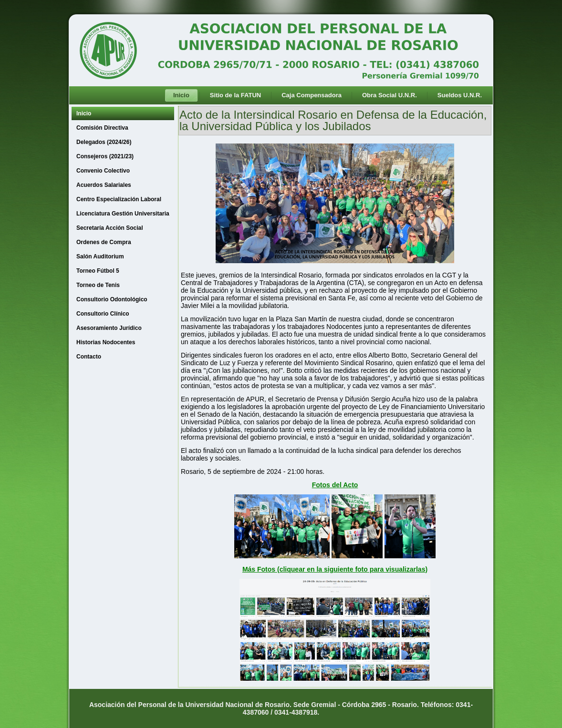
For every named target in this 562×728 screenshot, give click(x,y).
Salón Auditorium (100, 256)
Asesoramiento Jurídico (109, 328)
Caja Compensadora (312, 95)
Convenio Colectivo (103, 171)
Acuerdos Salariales (104, 185)
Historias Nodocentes (106, 342)
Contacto (89, 357)
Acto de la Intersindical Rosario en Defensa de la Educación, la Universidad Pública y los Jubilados (333, 120)
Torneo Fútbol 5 (98, 271)
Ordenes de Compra (104, 242)
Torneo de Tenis (98, 285)
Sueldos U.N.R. (460, 95)
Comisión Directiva (102, 128)
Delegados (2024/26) (104, 142)
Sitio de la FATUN (235, 95)
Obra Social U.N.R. (390, 95)
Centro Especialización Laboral (119, 199)
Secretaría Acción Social (110, 228)
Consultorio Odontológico (112, 299)
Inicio (181, 95)
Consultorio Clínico (103, 314)
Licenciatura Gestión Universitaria (123, 214)
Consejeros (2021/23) (105, 156)
